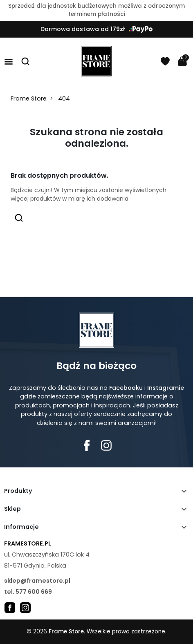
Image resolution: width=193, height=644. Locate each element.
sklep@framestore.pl (37, 581)
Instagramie (166, 388)
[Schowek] (165, 61)
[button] (26, 61)
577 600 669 (34, 592)
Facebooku (126, 388)
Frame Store (29, 98)
